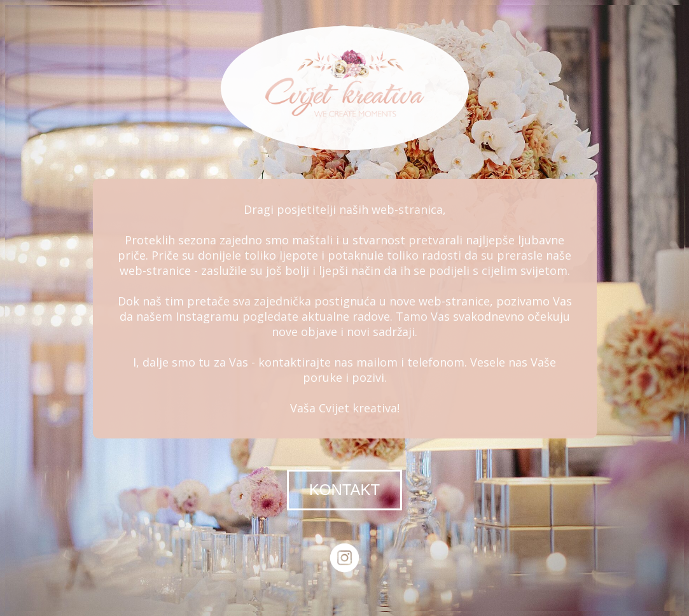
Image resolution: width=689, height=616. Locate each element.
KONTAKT (345, 490)
